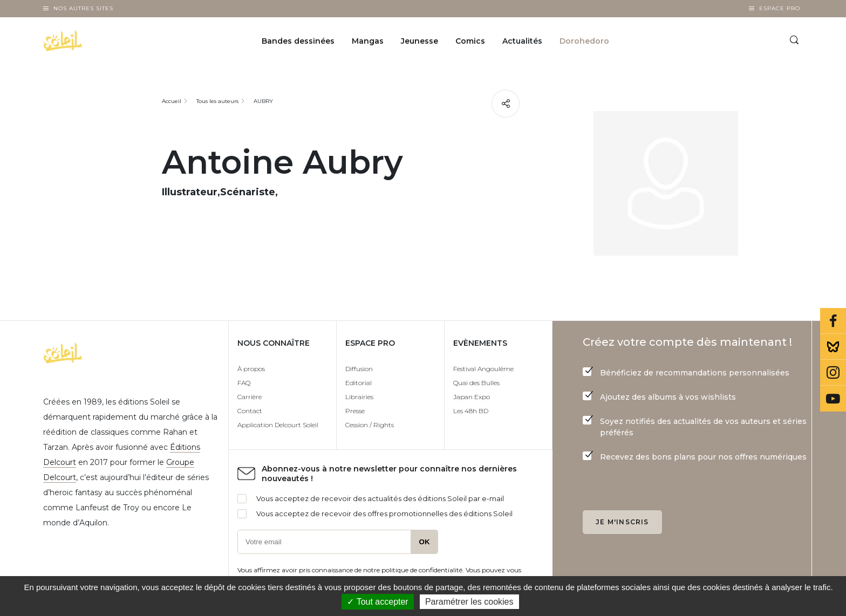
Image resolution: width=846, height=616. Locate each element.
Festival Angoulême (483, 369)
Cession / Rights (370, 425)
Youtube (833, 399)
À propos (251, 369)
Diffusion (359, 369)
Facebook (833, 321)
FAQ (244, 383)
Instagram (833, 373)
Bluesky (833, 347)
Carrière (250, 397)
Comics (470, 41)
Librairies (359, 397)
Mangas (368, 41)
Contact (250, 411)
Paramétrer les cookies (469, 602)
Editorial (359, 383)
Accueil (172, 101)
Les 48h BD (471, 411)
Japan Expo (472, 397)
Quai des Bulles (476, 383)
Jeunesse (419, 41)
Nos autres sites (83, 8)
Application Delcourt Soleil (278, 425)
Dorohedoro (584, 41)
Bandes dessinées (298, 41)
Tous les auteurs (217, 101)
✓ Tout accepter (377, 602)
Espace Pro (780, 8)
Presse (355, 411)
